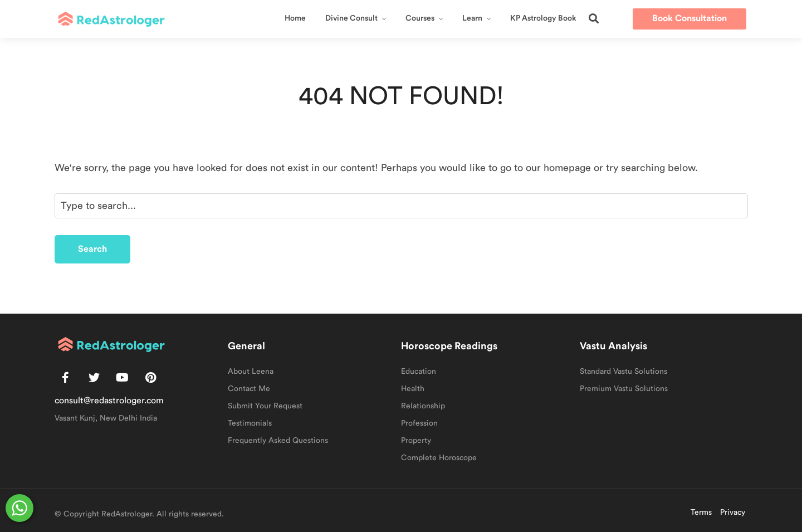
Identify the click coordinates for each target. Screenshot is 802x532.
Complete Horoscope (439, 458)
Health (413, 389)
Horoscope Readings (449, 346)
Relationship (423, 406)
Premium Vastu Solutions (624, 389)
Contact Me (249, 389)
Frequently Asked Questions (278, 441)
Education (419, 372)
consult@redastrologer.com (109, 401)
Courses (420, 18)
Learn (472, 18)
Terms (701, 513)
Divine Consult (351, 18)
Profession (419, 423)
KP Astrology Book (543, 18)
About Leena (251, 372)
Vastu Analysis (613, 346)
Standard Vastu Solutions (623, 372)
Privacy (733, 513)
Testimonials (250, 423)
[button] (594, 18)
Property (416, 441)
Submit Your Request (265, 406)
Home (295, 18)
